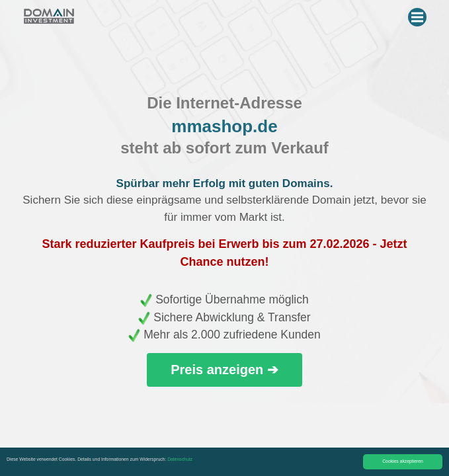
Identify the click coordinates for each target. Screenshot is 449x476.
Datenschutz (180, 459)
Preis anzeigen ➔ (224, 370)
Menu (419, 15)
